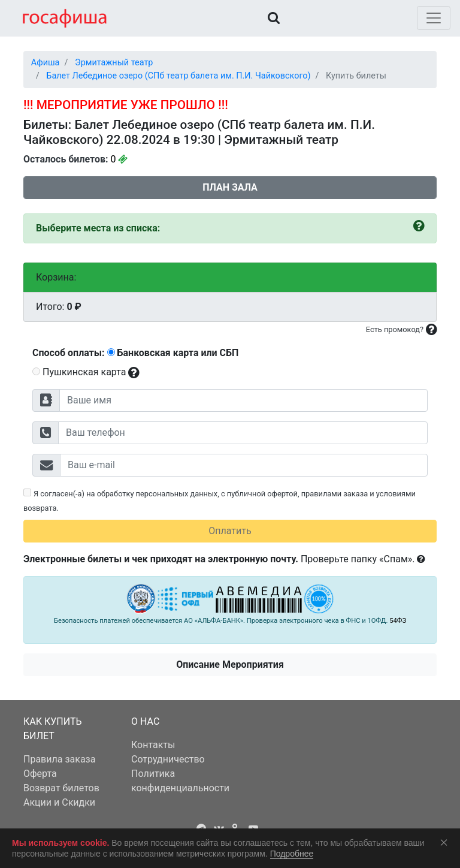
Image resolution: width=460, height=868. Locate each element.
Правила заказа (59, 759)
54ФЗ (398, 621)
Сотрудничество (168, 759)
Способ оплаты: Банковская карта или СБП (135, 353)
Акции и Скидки (59, 802)
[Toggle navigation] (434, 18)
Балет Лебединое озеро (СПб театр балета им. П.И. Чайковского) (178, 76)
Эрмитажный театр (114, 63)
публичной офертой (262, 494)
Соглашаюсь (446, 842)
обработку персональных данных (158, 494)
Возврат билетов (61, 788)
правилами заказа (335, 494)
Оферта (40, 774)
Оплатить (230, 531)
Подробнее (292, 854)
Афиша (46, 63)
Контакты (153, 745)
